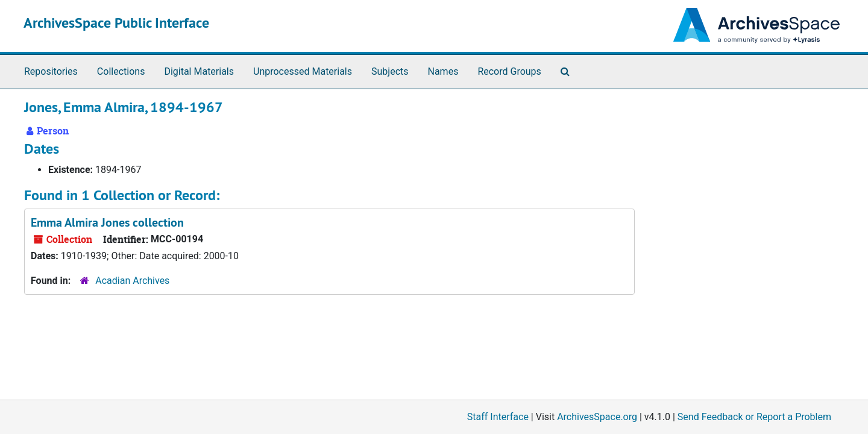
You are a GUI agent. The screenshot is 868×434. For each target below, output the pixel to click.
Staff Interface (498, 417)
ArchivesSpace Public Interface (116, 23)
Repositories (51, 71)
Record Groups (509, 71)
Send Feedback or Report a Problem (754, 417)
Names (443, 71)
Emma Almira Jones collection (107, 222)
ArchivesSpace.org (597, 417)
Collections (121, 71)
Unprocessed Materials (303, 71)
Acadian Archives (132, 281)
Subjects (390, 71)
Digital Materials (199, 71)
